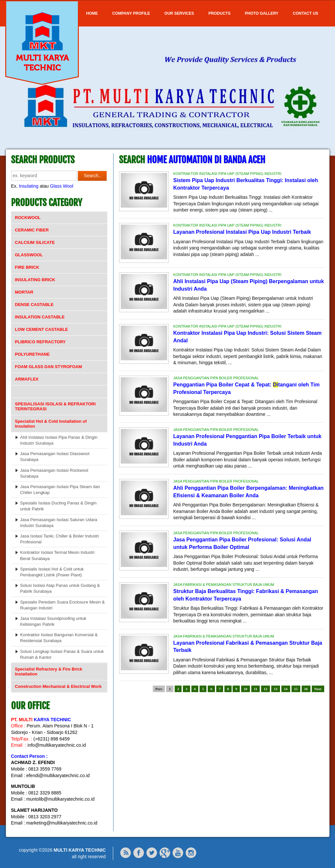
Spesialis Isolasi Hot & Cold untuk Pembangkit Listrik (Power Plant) (52, 572)
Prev (159, 689)
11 (256, 689)
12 (265, 689)
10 (246, 689)
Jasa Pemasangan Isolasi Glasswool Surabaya (55, 457)
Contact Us (306, 13)
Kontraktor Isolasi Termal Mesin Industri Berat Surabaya (57, 555)
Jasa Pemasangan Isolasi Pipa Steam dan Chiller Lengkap (60, 490)
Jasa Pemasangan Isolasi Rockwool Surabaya (54, 473)
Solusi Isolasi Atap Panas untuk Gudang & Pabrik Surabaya (60, 588)
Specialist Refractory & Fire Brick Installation (49, 672)
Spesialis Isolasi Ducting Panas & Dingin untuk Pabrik (58, 506)
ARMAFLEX (27, 379)
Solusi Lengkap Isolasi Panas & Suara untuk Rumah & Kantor (62, 654)
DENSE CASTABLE (34, 305)
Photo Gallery (262, 13)
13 (276, 689)
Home (92, 13)
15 (296, 689)
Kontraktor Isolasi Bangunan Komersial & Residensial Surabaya (59, 638)
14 (286, 689)
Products (219, 13)
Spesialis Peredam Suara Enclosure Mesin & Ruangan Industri (63, 605)
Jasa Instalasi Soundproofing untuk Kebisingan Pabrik (53, 621)
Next (318, 689)
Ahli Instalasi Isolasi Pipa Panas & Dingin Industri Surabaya (59, 440)
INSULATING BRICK (35, 280)
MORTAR (24, 292)
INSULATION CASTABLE (40, 317)
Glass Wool (62, 186)
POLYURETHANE (32, 354)
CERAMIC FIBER (32, 230)
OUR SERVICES (179, 13)
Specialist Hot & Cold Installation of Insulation (51, 424)
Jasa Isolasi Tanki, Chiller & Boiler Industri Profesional (60, 539)
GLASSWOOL (29, 255)
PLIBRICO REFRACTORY (40, 342)
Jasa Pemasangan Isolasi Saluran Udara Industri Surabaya (59, 523)
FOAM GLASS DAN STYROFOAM (49, 367)
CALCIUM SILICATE (35, 242)
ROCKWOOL (28, 218)
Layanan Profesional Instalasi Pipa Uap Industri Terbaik (242, 232)
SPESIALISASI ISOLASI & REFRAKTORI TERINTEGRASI (55, 406)
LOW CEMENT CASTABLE (42, 329)
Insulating (29, 186)
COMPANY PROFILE (131, 13)
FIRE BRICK (27, 267)
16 (306, 689)
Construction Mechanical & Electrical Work (58, 686)
